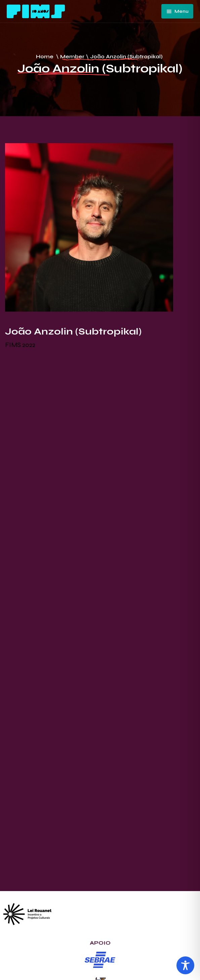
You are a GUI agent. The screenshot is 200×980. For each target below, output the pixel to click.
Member (72, 56)
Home (45, 56)
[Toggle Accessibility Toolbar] (185, 965)
